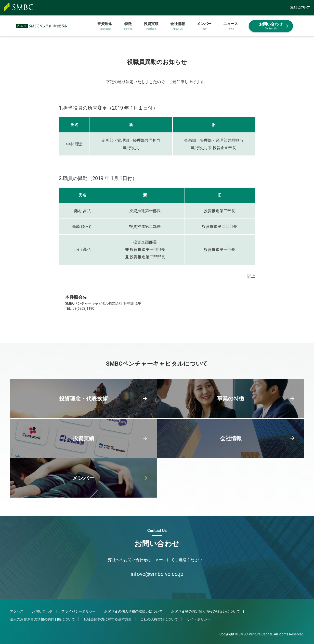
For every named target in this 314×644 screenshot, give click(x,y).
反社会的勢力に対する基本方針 (108, 619)
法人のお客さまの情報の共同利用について (42, 619)
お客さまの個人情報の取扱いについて (133, 611)
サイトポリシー (199, 619)
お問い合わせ (42, 611)
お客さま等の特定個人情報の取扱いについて (206, 611)
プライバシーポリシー (78, 611)
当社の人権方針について (159, 619)
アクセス (17, 611)
